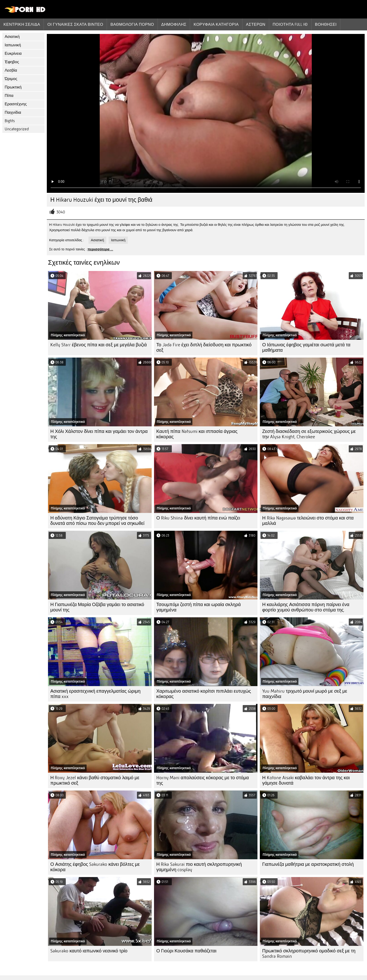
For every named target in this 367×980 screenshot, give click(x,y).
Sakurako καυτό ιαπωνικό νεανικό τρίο (89, 951)
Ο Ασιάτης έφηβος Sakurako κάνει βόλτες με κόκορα (95, 867)
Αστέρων (256, 24)
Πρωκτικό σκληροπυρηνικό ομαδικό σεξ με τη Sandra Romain (309, 954)
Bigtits (10, 121)
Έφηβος (12, 62)
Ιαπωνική (13, 45)
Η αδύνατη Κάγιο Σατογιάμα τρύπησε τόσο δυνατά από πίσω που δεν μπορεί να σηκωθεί (97, 521)
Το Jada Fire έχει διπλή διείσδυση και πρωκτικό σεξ (204, 347)
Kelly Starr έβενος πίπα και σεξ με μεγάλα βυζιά (99, 345)
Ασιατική (12, 37)
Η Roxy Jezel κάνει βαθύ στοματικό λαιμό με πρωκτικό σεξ (95, 780)
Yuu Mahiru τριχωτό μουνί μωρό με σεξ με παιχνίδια (305, 694)
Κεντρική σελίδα (22, 24)
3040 (61, 212)
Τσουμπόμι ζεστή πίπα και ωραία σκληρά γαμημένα (199, 607)
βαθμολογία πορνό (132, 24)
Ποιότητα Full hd (290, 24)
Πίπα (9, 96)
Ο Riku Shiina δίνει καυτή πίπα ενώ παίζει (198, 518)
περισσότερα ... (100, 249)
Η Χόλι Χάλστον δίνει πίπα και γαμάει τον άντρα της (99, 434)
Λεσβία (11, 70)
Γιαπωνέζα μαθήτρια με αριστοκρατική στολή (308, 864)
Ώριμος (11, 79)
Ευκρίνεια (13, 53)
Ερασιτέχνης (16, 104)
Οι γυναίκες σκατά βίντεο (75, 24)
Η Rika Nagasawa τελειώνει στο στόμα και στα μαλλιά (308, 521)
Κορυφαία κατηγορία (216, 24)
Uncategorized (17, 129)
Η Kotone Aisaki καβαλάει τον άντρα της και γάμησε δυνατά (306, 780)
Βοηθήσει (326, 24)
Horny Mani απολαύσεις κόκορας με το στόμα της (203, 780)
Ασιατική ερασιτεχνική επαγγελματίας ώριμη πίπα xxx (95, 694)
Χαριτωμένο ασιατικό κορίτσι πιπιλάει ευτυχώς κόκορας (204, 694)
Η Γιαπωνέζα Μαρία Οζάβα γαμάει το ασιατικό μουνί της (97, 607)
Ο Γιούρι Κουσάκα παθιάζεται (186, 951)
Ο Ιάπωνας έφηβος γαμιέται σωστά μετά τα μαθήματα (306, 347)
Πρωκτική (13, 87)
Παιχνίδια (13, 112)
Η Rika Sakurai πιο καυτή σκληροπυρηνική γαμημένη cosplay (199, 867)
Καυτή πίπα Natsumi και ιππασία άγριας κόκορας (197, 434)
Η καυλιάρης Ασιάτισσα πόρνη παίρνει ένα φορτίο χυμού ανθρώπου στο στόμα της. (306, 607)
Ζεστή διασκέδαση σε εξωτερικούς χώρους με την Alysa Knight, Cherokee (309, 434)
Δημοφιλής (174, 24)
